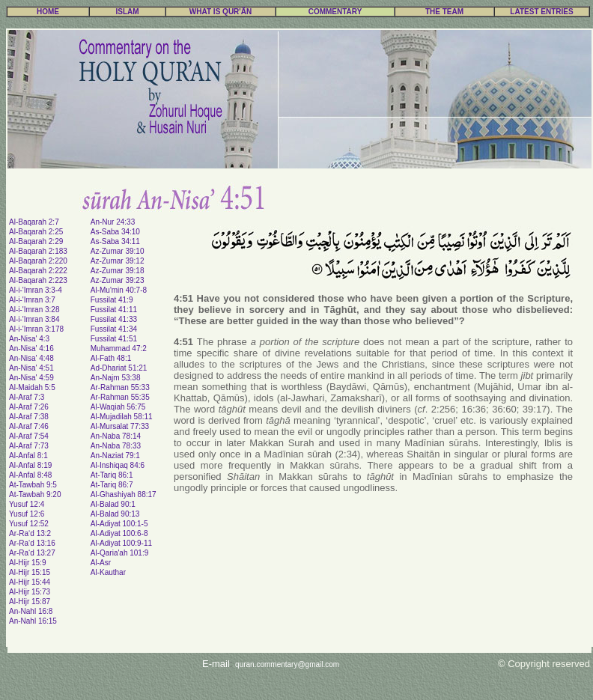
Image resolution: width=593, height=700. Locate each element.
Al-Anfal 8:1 (28, 456)
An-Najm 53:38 (116, 378)
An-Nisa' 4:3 (29, 339)
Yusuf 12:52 (29, 524)
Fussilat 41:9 (112, 300)
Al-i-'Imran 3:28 (34, 310)
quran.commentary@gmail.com (287, 664)
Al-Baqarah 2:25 (36, 232)
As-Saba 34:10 (115, 232)
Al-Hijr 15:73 (30, 592)
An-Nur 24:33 (113, 222)
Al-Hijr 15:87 (30, 602)
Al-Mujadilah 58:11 (122, 417)
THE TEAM (444, 12)
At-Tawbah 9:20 (35, 494)
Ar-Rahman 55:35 (120, 397)
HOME (48, 12)
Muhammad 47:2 (119, 349)
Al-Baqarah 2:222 (38, 271)
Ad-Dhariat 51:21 (119, 368)
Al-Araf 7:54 (29, 436)
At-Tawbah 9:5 (33, 485)
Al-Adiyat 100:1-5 (119, 524)
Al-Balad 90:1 (113, 504)
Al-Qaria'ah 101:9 (120, 553)
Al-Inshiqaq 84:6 (118, 465)
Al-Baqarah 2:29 (36, 241)
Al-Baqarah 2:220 (38, 261)
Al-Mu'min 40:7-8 (119, 290)
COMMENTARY (335, 12)
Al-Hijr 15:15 (30, 572)
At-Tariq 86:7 (112, 485)
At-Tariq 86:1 (112, 475)
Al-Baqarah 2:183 (38, 251)
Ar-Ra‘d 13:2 (30, 533)
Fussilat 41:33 (114, 319)
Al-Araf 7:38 (29, 417)
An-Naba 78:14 (116, 436)
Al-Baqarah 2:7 (34, 222)
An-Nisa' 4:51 (31, 368)
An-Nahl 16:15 (33, 621)
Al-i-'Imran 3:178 (36, 329)
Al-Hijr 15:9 (27, 563)
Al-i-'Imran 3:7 (32, 300)
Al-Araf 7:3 (27, 397)
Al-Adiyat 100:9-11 (121, 543)
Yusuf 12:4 (27, 504)
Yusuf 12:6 (27, 514)
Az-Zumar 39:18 (118, 271)
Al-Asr (101, 563)
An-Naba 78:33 (116, 446)
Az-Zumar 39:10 (118, 251)
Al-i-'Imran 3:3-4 (36, 290)
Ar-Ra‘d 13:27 (32, 553)
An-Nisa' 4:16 (31, 349)
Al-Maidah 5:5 (32, 387)
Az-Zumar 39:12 (118, 261)
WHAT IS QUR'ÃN (221, 12)
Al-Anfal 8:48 (30, 475)
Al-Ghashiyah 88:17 (124, 494)
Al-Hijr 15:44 (30, 582)
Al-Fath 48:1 (111, 358)
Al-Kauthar (108, 572)
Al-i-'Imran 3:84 (34, 319)
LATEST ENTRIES (541, 12)
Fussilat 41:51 (114, 339)
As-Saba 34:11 (115, 241)
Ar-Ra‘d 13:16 (32, 543)
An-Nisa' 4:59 (31, 378)
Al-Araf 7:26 (29, 407)
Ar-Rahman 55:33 (120, 387)
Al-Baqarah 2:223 (38, 280)
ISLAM (127, 12)
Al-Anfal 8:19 (30, 465)
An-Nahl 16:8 (31, 611)
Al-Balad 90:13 (115, 514)
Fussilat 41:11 (114, 310)
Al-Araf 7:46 (29, 426)
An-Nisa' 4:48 (31, 358)
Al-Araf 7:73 (29, 446)
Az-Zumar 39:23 (118, 280)
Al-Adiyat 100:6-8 (119, 533)
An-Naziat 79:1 (115, 456)
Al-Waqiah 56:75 (118, 407)
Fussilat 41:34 (114, 329)
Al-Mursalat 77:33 (120, 426)
